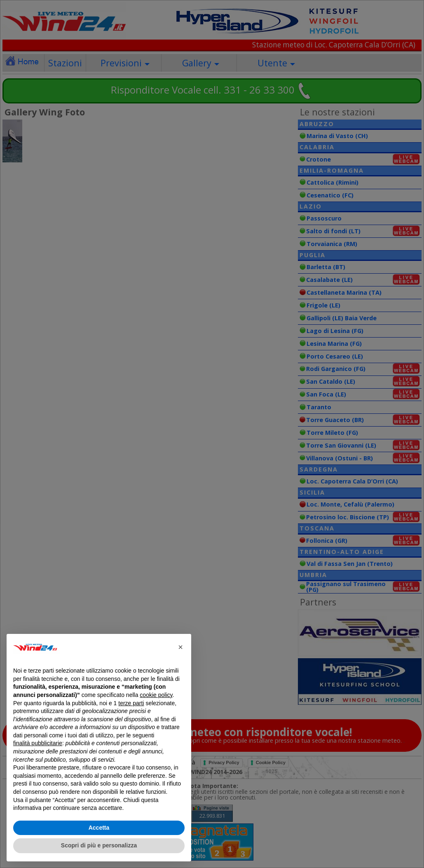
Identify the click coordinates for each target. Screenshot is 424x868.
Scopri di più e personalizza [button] (99, 845)
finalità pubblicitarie (38, 743)
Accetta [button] (99, 828)
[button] (180, 647)
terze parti (131, 703)
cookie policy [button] (156, 695)
